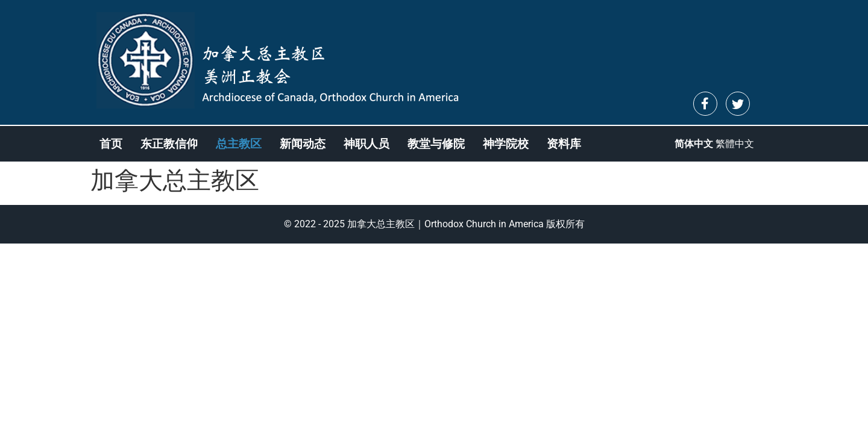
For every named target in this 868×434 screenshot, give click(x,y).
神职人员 (366, 144)
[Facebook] (705, 104)
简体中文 (694, 144)
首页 (111, 144)
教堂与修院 (436, 144)
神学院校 (506, 144)
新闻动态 (303, 144)
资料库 (564, 144)
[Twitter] (738, 104)
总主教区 (239, 144)
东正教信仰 (169, 144)
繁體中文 (735, 144)
